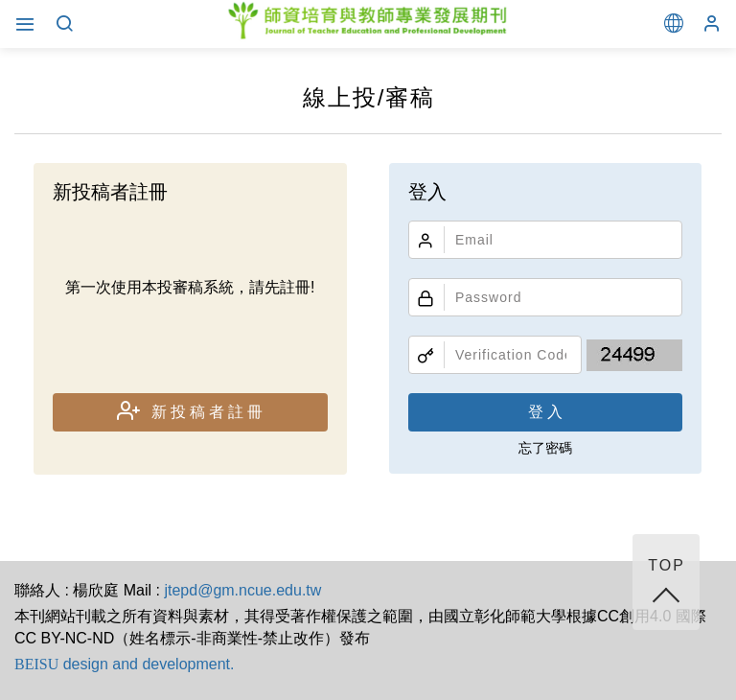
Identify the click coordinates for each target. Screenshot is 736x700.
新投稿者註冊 (192, 411)
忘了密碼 (545, 448)
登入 (547, 412)
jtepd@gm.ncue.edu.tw (242, 590)
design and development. (124, 664)
